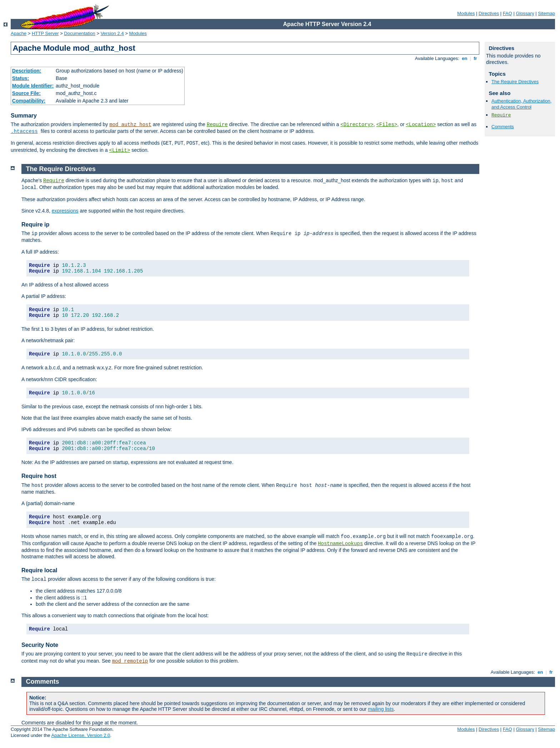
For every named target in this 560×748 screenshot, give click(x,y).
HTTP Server (45, 33)
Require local (39, 570)
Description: (27, 71)
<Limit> (119, 150)
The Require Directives (515, 82)
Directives (489, 13)
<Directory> (357, 125)
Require (217, 125)
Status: (21, 78)
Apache (19, 33)
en (465, 58)
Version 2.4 (112, 33)
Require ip (35, 225)
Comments (503, 127)
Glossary (525, 13)
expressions (65, 211)
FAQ (507, 13)
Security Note (40, 645)
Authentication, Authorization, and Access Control (521, 104)
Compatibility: (29, 101)
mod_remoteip (130, 661)
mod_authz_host (130, 125)
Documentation (79, 33)
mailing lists (381, 709)
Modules (466, 13)
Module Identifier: (33, 86)
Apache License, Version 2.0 (81, 735)
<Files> (387, 125)
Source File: (26, 93)
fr (476, 58)
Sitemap (546, 13)
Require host (39, 476)
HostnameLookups (340, 544)
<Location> (421, 125)
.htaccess (24, 131)
